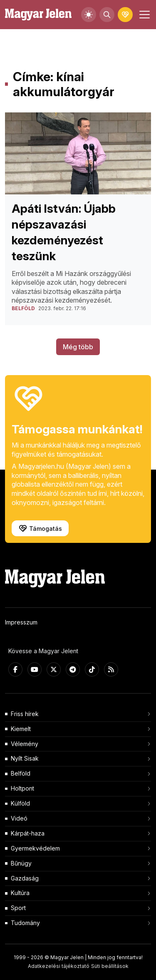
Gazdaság (25, 878)
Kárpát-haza (28, 833)
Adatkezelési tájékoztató (59, 966)
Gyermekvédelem (35, 848)
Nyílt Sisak (25, 758)
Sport (18, 908)
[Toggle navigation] (144, 15)
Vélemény (25, 744)
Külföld (20, 803)
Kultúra (20, 893)
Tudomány (25, 923)
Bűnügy (21, 863)
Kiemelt (21, 729)
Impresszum (21, 622)
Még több (78, 347)
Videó (19, 818)
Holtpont (22, 788)
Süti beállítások (110, 966)
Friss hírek (25, 714)
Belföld (21, 773)
